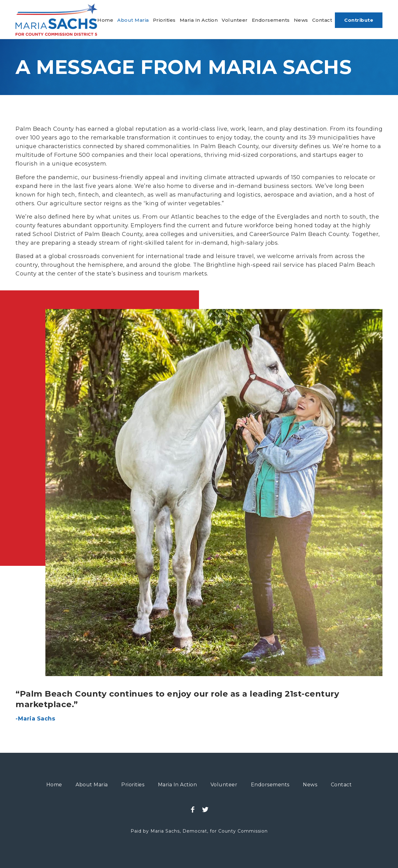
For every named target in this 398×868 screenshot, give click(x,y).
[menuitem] (105, 20)
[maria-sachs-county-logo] (57, 19)
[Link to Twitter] (205, 810)
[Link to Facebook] (193, 810)
